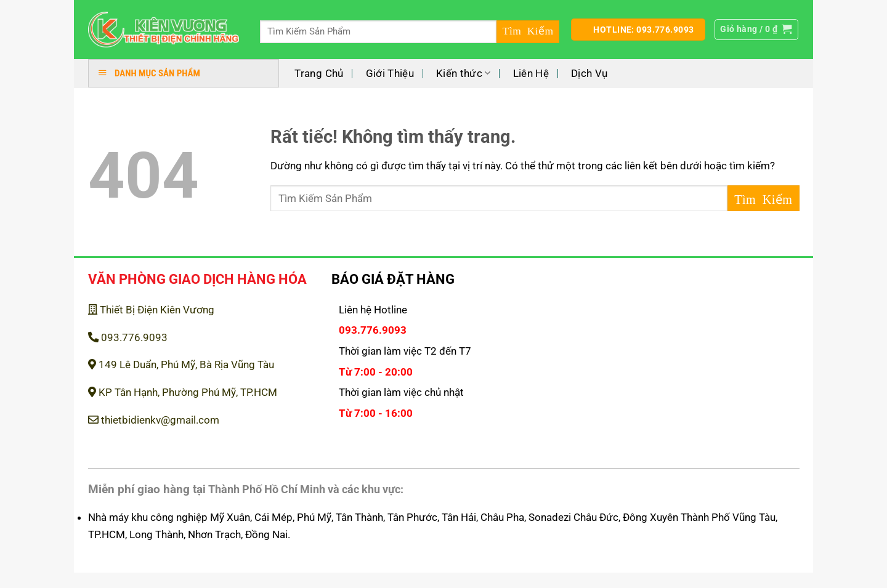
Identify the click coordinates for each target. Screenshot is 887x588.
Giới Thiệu (390, 73)
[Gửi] (528, 32)
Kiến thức (464, 73)
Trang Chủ (319, 73)
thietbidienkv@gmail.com (154, 420)
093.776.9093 (128, 337)
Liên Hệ (531, 73)
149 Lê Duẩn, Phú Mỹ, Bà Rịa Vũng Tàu (181, 364)
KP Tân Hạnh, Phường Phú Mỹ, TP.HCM (183, 392)
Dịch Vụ (589, 73)
